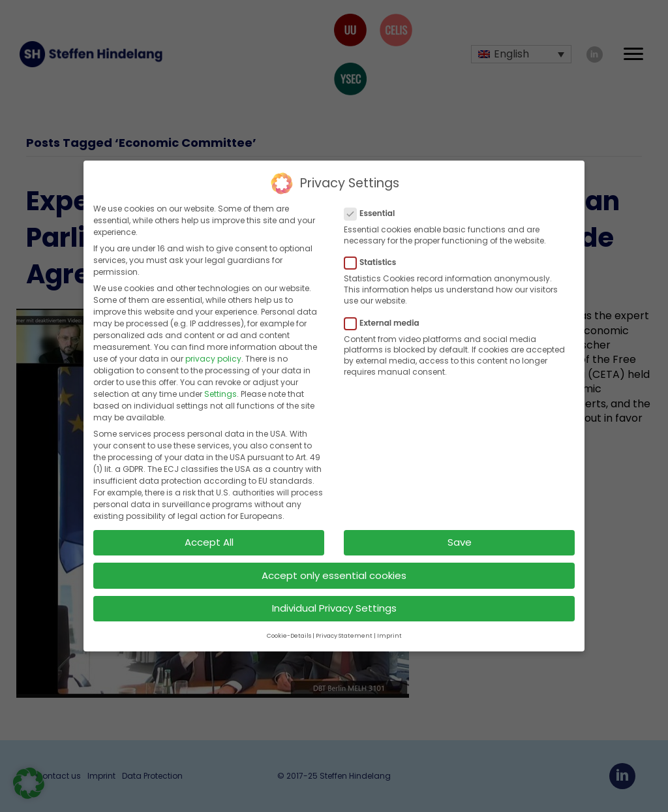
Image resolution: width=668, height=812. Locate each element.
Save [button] (460, 539)
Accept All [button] (209, 539)
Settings (220, 391)
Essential (373, 211)
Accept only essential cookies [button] (334, 572)
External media (386, 320)
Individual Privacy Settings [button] (334, 605)
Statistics (374, 260)
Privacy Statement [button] (344, 633)
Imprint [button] (389, 633)
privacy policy (213, 356)
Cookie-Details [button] (289, 633)
